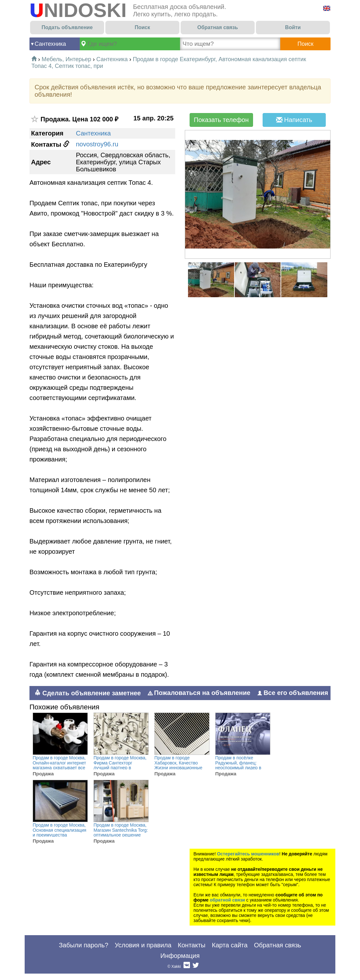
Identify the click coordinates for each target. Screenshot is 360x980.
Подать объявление (67, 27)
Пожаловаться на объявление (199, 693)
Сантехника (50, 44)
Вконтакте (187, 967)
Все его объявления (293, 693)
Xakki (176, 967)
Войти (293, 27)
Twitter (196, 967)
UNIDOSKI (78, 10)
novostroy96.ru (97, 144)
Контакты (192, 945)
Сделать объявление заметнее (88, 693)
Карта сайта (229, 945)
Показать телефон (221, 120)
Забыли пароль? (84, 945)
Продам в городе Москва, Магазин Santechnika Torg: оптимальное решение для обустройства (121, 833)
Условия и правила (143, 945)
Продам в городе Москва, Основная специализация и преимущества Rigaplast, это (59, 833)
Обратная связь (218, 27)
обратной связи (227, 900)
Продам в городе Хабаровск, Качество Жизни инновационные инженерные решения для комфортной (178, 768)
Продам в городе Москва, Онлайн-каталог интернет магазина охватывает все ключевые (59, 765)
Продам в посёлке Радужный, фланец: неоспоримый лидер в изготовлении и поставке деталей (241, 768)
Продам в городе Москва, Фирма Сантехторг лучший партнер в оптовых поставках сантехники (120, 768)
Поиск (142, 27)
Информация (180, 956)
